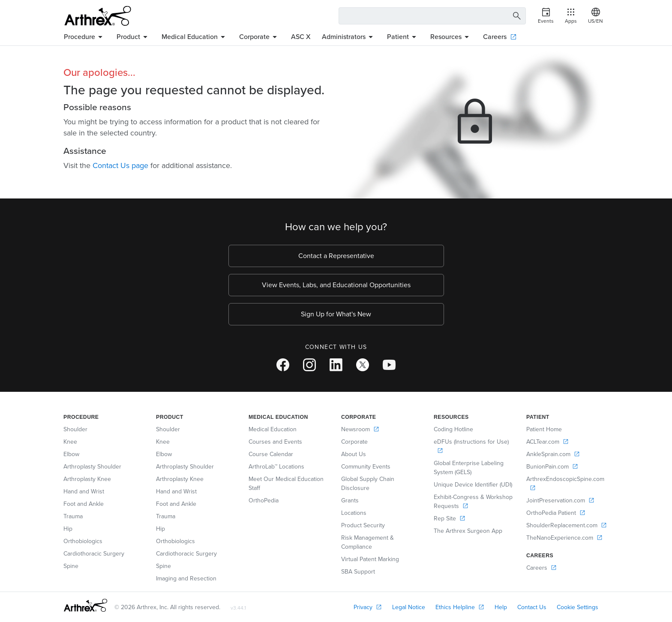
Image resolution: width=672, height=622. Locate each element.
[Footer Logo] (85, 605)
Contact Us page (120, 165)
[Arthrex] (98, 16)
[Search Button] (516, 16)
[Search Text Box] (432, 16)
